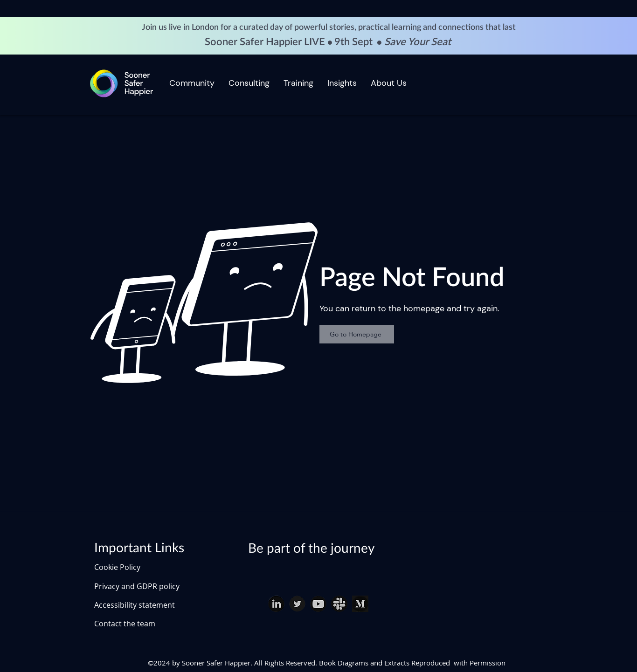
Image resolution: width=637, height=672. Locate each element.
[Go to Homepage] (357, 334)
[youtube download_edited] (318, 604)
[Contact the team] (149, 624)
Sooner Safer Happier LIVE (266, 42)
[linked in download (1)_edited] (276, 604)
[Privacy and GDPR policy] (149, 586)
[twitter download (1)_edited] (297, 604)
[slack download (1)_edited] (339, 604)
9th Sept (355, 42)
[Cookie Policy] (127, 567)
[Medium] (360, 604)
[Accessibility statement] (149, 605)
